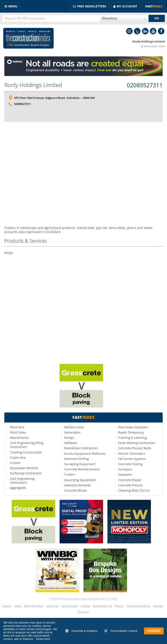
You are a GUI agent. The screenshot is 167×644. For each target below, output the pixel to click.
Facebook (161, 31)
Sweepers (125, 474)
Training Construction (26, 452)
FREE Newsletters (92, 6)
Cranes (15, 463)
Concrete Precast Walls (135, 448)
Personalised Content (121, 631)
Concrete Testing (130, 464)
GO (157, 18)
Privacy (119, 606)
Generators (72, 432)
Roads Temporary (131, 432)
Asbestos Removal (77, 485)
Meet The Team (34, 606)
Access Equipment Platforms (85, 454)
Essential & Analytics (81, 631)
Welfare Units (74, 427)
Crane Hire (18, 457)
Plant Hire (17, 427)
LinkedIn (145, 31)
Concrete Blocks (76, 490)
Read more (43, 639)
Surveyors (125, 469)
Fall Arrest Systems (132, 459)
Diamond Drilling (77, 459)
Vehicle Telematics (132, 454)
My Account (127, 6)
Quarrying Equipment (80, 480)
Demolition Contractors (81, 448)
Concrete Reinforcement (82, 469)
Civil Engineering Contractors (22, 481)
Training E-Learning (132, 438)
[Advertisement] (83, 174)
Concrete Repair (130, 480)
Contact (7, 606)
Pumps (69, 438)
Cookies (85, 606)
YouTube (153, 31)
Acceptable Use (103, 606)
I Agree (154, 631)
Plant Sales (18, 432)
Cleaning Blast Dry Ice (134, 490)
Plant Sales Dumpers (133, 427)
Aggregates (18, 488)
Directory (83, 612)
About (18, 606)
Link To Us (52, 606)
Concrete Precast (130, 485)
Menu (13, 6)
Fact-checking (70, 606)
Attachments (19, 438)
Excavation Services (24, 468)
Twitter (137, 31)
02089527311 (145, 85)
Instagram (129, 31)
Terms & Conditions (138, 606)
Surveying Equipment (80, 464)
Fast (154, 6)
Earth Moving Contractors (137, 443)
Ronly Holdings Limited (33, 85)
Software (71, 443)
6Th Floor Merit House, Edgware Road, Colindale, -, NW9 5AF (55, 98)
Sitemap (158, 606)
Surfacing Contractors (26, 473)
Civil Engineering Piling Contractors (27, 445)
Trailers (70, 474)
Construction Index (28, 38)
